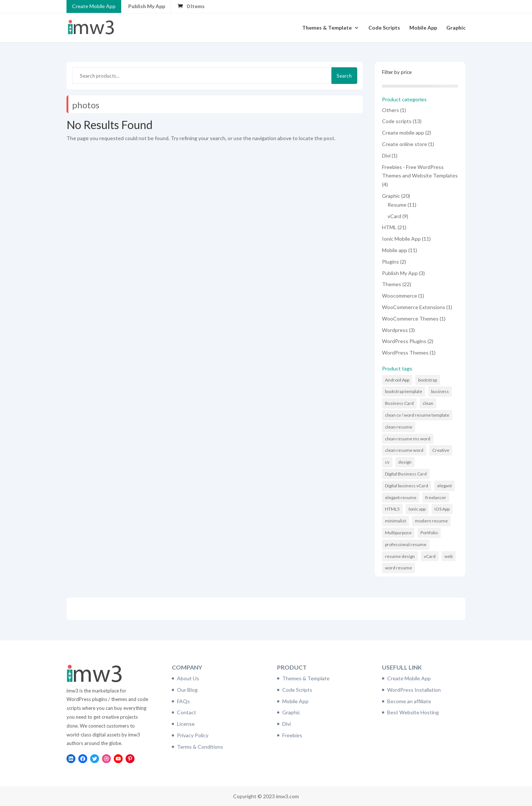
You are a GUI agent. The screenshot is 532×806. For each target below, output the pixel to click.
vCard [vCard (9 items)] (430, 556)
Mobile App (423, 28)
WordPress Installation (414, 690)
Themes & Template (327, 28)
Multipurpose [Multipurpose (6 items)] (398, 533)
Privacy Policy (193, 735)
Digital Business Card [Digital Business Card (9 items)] (406, 474)
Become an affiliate (409, 701)
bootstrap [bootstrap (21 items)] (428, 380)
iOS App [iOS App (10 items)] (442, 509)
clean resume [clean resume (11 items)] (399, 427)
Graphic (456, 28)
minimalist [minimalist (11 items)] (395, 521)
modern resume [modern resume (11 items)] (431, 521)
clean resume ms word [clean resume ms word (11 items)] (408, 439)
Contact (187, 712)
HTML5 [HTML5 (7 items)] (392, 509)
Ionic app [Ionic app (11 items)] (417, 509)
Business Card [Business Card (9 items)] (399, 403)
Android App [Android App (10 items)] (397, 380)
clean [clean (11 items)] (428, 403)
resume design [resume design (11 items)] (400, 556)
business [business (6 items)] (440, 391)
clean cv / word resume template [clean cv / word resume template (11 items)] (417, 415)
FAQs (183, 701)
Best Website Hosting (413, 712)
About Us (188, 678)
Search (344, 76)
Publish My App (147, 6)
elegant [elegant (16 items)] (444, 486)
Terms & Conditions (200, 747)
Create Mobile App (94, 6)
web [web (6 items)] (449, 556)
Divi (287, 724)
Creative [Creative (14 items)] (441, 450)
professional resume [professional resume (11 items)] (406, 544)
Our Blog (187, 690)
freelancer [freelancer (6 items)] (436, 497)
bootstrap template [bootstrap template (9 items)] (404, 391)
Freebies (292, 735)
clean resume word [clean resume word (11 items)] (404, 450)
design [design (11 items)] (405, 462)
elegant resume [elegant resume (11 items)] (401, 497)
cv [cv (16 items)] (387, 462)
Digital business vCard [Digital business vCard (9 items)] (407, 486)
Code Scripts (384, 28)
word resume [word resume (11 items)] (398, 568)
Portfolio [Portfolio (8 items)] (429, 533)
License (186, 724)
